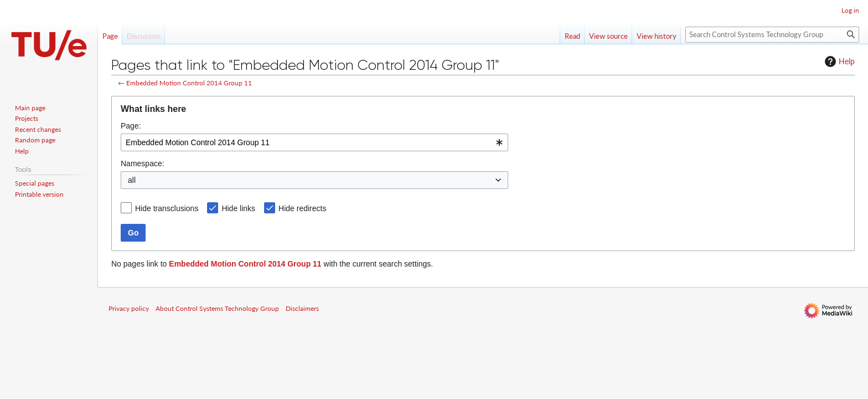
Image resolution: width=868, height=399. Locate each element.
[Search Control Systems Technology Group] (772, 35)
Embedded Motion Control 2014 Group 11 (189, 83)
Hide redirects (302, 208)
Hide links (238, 208)
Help (838, 62)
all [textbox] (132, 180)
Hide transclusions (167, 208)
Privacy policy (129, 308)
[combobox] (314, 142)
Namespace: (143, 163)
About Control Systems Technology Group (217, 308)
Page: (131, 126)
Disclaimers (302, 308)
